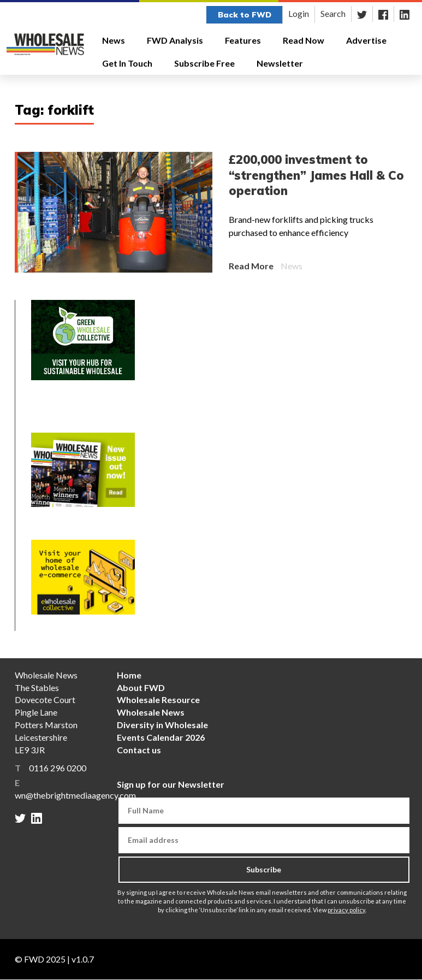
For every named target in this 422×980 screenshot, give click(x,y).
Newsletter (280, 63)
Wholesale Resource (158, 699)
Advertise (366, 40)
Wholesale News (151, 712)
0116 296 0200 (58, 768)
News (118, 40)
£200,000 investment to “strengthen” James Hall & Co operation (316, 175)
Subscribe (264, 869)
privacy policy (346, 910)
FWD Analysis (175, 40)
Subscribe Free (204, 63)
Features (247, 40)
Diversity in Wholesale (162, 725)
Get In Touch (127, 63)
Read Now (304, 40)
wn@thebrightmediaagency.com (75, 795)
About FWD (141, 687)
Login (299, 13)
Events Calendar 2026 (161, 737)
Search (333, 13)
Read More (251, 266)
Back (245, 15)
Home (129, 675)
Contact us (139, 750)
